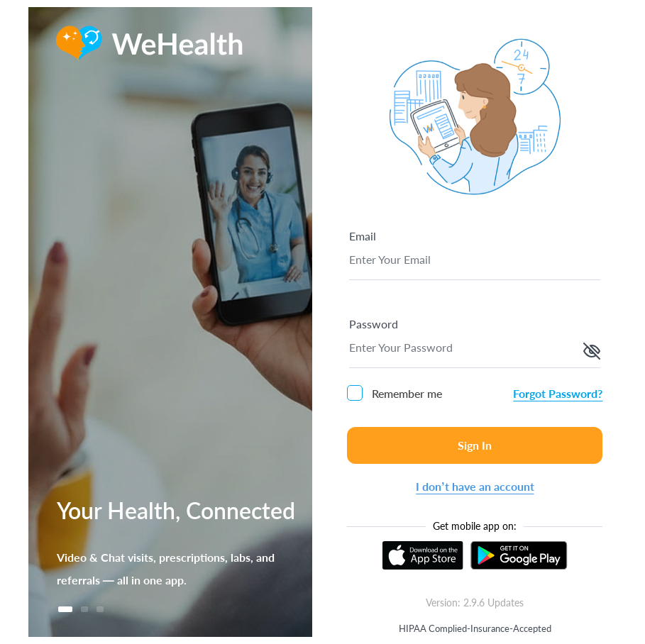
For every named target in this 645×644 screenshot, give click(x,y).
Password (374, 324)
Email (363, 236)
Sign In (475, 445)
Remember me (395, 393)
